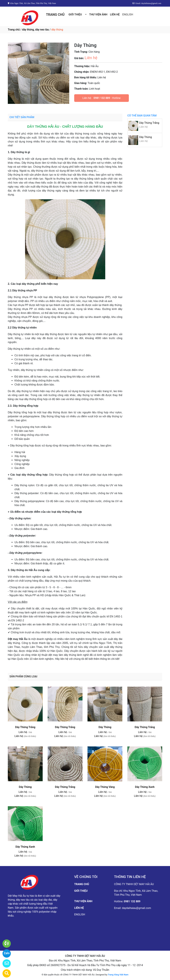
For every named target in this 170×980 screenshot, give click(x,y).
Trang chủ (14, 30)
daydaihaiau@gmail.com (136, 908)
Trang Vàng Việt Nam (118, 975)
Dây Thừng (145, 137)
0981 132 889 (102, 98)
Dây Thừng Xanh (145, 787)
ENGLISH (128, 14)
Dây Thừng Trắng (149, 123)
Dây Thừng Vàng (105, 787)
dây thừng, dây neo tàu (36, 30)
